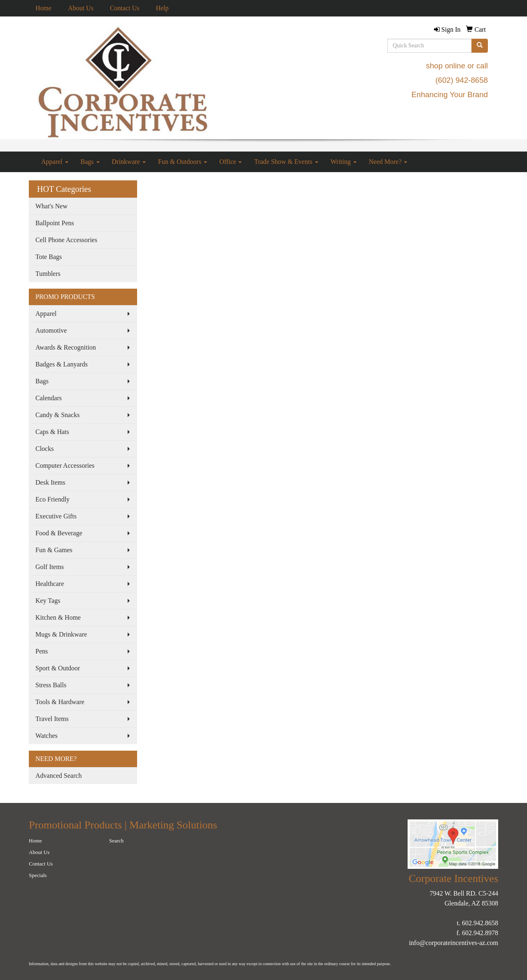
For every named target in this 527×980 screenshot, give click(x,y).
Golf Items (50, 567)
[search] (480, 46)
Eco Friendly (52, 499)
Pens (42, 651)
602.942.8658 (480, 923)
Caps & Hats (52, 432)
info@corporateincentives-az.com (454, 943)
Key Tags (48, 601)
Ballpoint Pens (55, 223)
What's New (51, 206)
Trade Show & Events (286, 162)
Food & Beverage (59, 533)
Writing (344, 162)
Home (43, 8)
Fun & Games (54, 550)
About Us (81, 8)
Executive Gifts (56, 516)
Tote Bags (49, 257)
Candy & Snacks (58, 415)
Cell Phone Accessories (66, 240)
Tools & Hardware (60, 702)
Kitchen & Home (58, 617)
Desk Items (50, 482)
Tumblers (48, 274)
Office (231, 162)
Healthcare (50, 584)
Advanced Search (58, 776)
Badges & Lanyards (62, 364)
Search (116, 841)
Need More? (388, 162)
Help (162, 8)
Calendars (49, 398)
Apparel (55, 162)
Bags (90, 162)
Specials (38, 875)
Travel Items (52, 719)
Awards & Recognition (66, 347)
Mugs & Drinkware (61, 634)
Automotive (51, 330)
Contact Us (125, 8)
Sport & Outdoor (58, 668)
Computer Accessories (65, 465)
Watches (47, 736)
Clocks (44, 449)
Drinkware (129, 162)
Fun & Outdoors (183, 162)
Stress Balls (51, 685)
